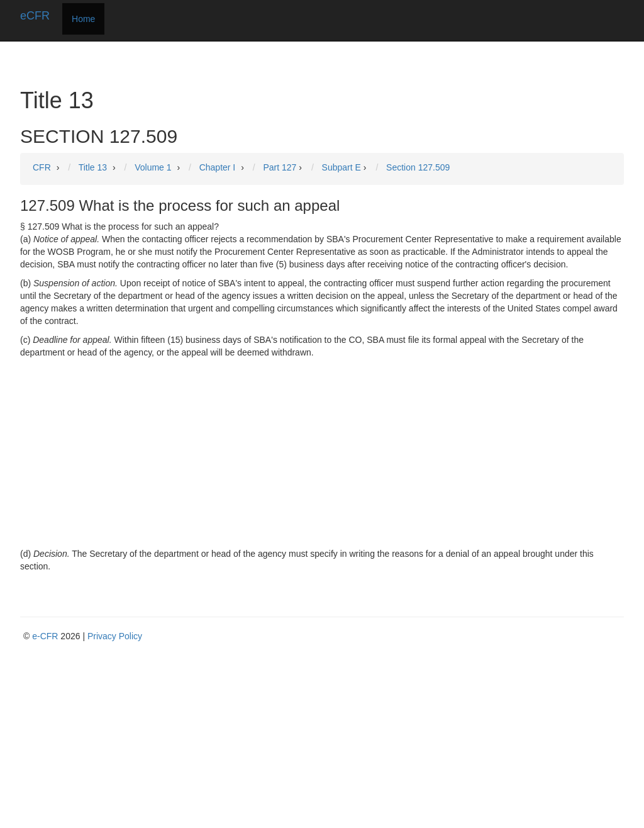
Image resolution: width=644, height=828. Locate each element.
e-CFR (45, 636)
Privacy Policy (115, 636)
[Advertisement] (322, 453)
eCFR (35, 16)
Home (83, 19)
